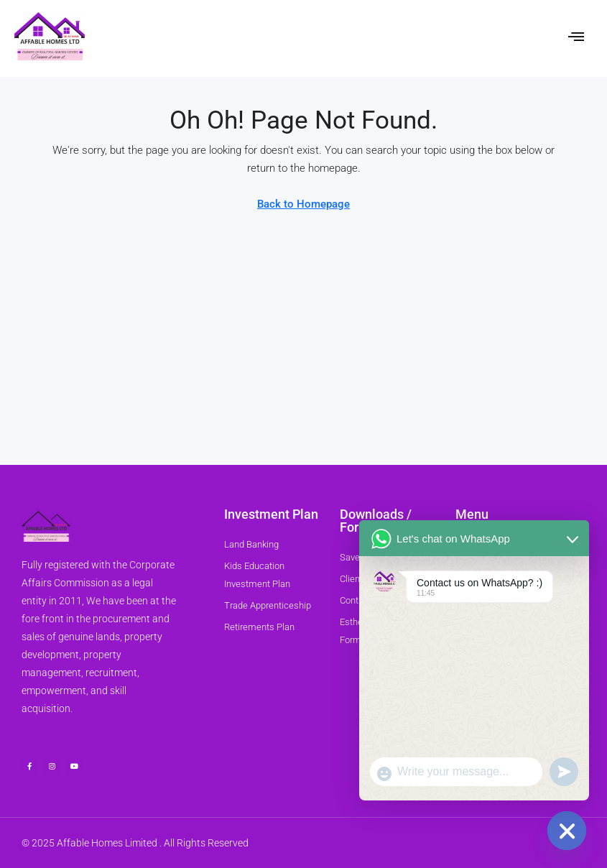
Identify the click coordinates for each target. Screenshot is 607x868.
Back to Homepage (303, 204)
